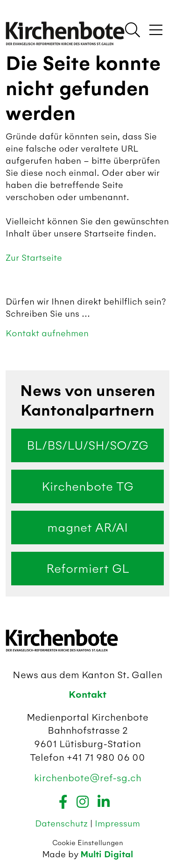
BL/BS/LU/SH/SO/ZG (87, 445)
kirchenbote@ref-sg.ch (88, 778)
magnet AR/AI (87, 528)
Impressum (117, 823)
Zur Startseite (34, 258)
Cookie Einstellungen (88, 843)
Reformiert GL (88, 569)
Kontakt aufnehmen (47, 333)
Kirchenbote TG (87, 486)
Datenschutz (63, 823)
